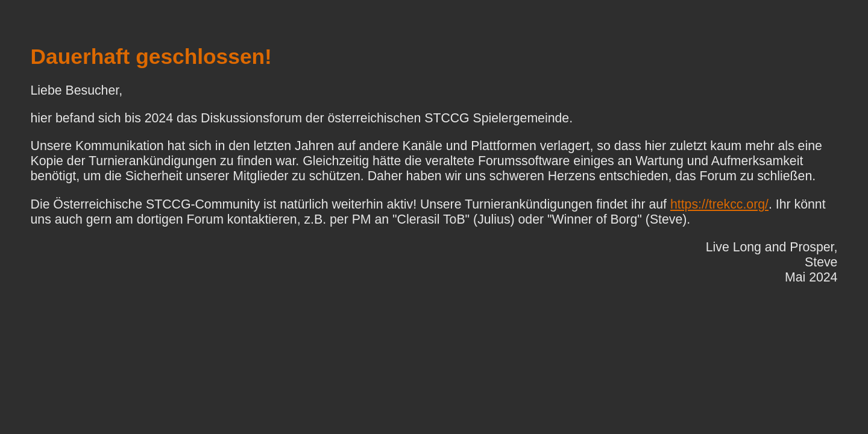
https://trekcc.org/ (719, 204)
